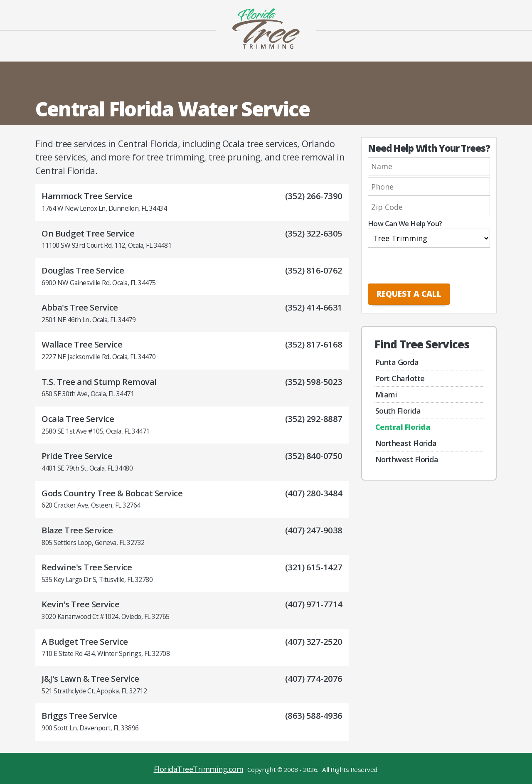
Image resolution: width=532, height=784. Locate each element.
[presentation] (423, 266)
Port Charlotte (400, 378)
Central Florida (403, 427)
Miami (386, 394)
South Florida (398, 411)
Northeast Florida (406, 443)
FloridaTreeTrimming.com (199, 769)
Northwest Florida (407, 459)
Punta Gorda (397, 362)
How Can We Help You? (405, 224)
